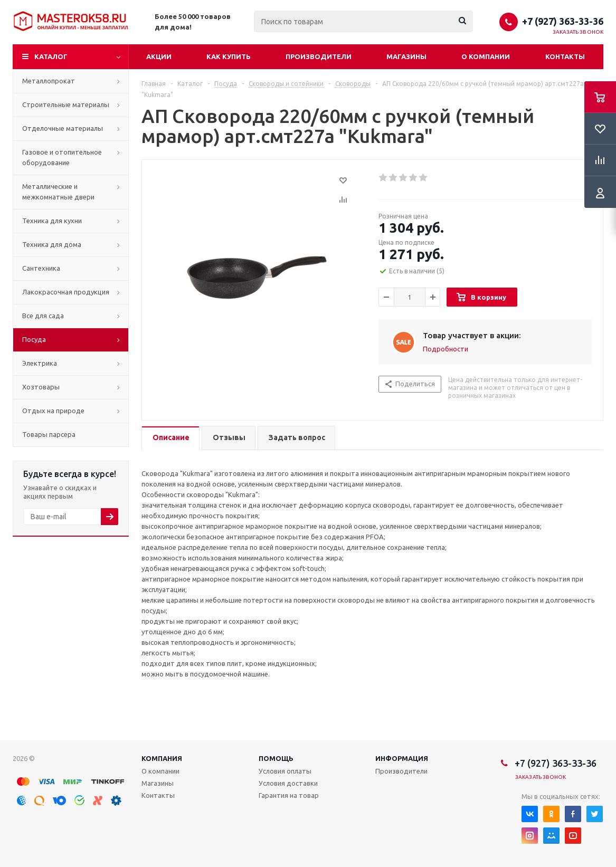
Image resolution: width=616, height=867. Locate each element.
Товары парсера (49, 434)
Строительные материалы (66, 104)
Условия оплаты (285, 771)
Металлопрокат (49, 81)
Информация (402, 758)
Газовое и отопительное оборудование (62, 157)
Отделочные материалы (63, 128)
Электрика (40, 363)
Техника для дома (52, 244)
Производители (319, 56)
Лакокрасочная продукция (66, 292)
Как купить (229, 56)
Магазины (406, 56)
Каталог (51, 56)
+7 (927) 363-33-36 (563, 21)
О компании (486, 56)
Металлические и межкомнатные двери (58, 192)
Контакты (565, 56)
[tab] (170, 438)
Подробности (446, 349)
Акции (159, 56)
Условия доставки (288, 783)
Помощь (276, 758)
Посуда (34, 339)
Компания (162, 758)
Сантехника (41, 268)
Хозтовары (41, 387)
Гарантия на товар (289, 795)
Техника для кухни (52, 221)
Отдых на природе (53, 411)
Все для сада (43, 316)
